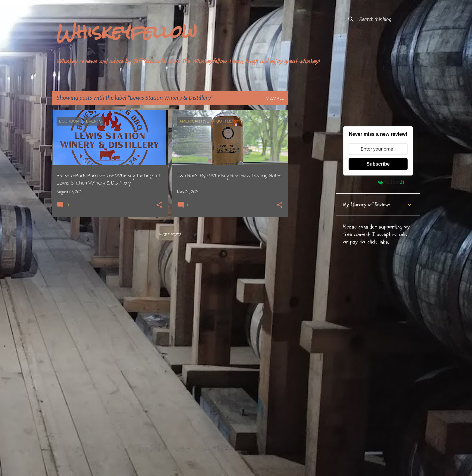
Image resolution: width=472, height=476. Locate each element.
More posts (170, 235)
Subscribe (378, 164)
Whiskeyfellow (127, 32)
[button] (159, 205)
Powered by (378, 182)
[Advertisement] (312, 200)
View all (275, 99)
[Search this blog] (389, 19)
